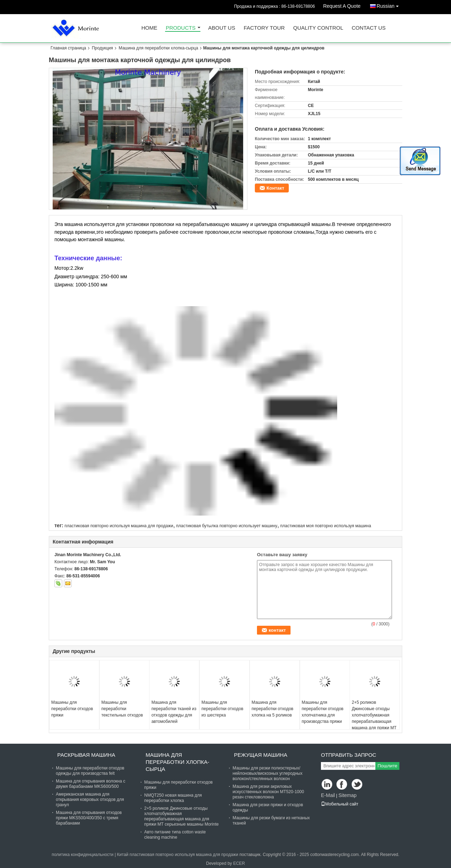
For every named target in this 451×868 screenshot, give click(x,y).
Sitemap (347, 795)
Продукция (102, 48)
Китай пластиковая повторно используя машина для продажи (178, 855)
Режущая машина (261, 755)
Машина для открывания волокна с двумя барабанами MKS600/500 (90, 784)
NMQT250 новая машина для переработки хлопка (173, 798)
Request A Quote (342, 6)
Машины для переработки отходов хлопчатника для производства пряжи (323, 712)
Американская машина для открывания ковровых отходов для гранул (90, 799)
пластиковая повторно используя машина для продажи (119, 526)
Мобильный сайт (340, 804)
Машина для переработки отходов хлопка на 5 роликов (273, 709)
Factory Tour (264, 28)
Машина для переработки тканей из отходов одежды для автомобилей (174, 712)
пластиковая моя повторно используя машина (326, 526)
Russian (389, 5)
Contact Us (369, 28)
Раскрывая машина (86, 755)
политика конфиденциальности (83, 855)
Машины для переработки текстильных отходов (122, 709)
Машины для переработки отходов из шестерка (222, 709)
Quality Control (318, 28)
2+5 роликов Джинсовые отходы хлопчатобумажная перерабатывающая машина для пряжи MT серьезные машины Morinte (374, 721)
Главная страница (68, 48)
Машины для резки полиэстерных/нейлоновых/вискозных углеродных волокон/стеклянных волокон (268, 773)
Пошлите (387, 766)
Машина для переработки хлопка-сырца (159, 48)
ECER (239, 863)
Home (149, 28)
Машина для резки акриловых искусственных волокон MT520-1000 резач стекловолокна (268, 792)
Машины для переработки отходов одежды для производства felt (90, 771)
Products (181, 28)
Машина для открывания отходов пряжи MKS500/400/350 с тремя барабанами (89, 818)
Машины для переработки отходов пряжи (72, 709)
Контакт (275, 188)
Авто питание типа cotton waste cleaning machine (175, 835)
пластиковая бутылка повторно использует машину (227, 526)
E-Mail (328, 795)
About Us (222, 28)
